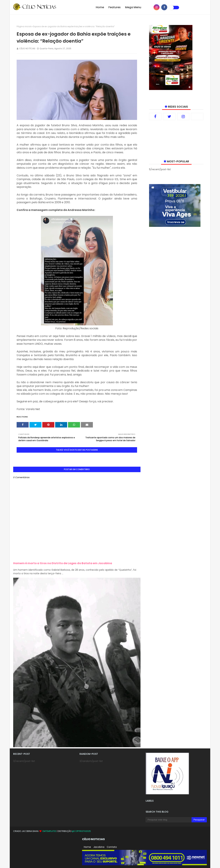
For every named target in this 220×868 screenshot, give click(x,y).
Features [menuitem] (115, 7)
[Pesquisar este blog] (169, 820)
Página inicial (24, 26)
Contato (112, 847)
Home (87, 847)
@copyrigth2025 (81, 831)
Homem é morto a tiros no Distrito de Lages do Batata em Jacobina (63, 563)
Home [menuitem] (100, 7)
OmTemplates (49, 831)
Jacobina (99, 847)
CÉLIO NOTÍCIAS (27, 48)
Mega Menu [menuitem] (133, 7)
